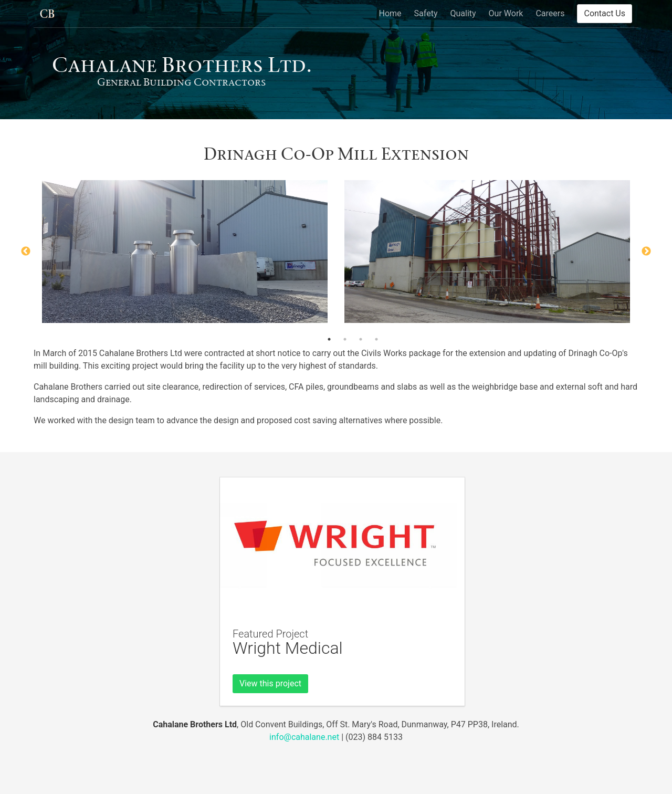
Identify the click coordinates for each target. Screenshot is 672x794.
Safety (426, 13)
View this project (270, 683)
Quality (463, 13)
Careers (550, 13)
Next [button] (646, 252)
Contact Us (605, 13)
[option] (185, 252)
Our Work (506, 13)
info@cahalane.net (304, 737)
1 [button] (329, 339)
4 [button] (376, 339)
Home (390, 13)
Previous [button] (26, 252)
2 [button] (345, 339)
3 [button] (361, 339)
